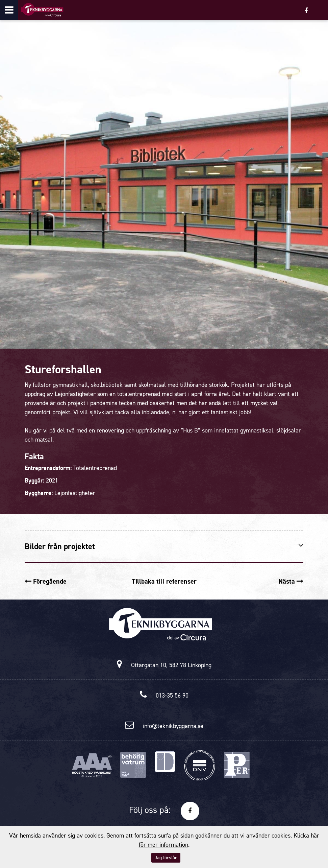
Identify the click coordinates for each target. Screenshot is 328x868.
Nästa (291, 581)
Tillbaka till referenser (164, 581)
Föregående (46, 581)
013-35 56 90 (172, 696)
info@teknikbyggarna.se (173, 726)
